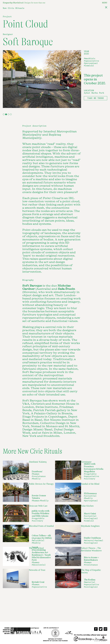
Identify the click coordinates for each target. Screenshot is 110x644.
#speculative (91, 61)
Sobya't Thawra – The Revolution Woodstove (91, 549)
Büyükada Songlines (90, 526)
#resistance (39, 476)
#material (90, 582)
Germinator (86, 462)
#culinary (90, 479)
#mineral (89, 540)
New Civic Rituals (14, 8)
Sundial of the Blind (90, 484)
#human (36, 474)
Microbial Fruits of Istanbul (41, 526)
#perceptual (91, 63)
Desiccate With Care (38, 506)
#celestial (90, 496)
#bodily (36, 479)
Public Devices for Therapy (41, 484)
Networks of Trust (37, 570)
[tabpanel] (42, 79)
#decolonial (39, 565)
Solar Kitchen (87, 506)
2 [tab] (6, 114)
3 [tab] (8, 114)
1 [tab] (4, 114)
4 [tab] (11, 114)
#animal (99, 540)
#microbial (38, 540)
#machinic (90, 59)
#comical (89, 66)
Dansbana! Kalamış (38, 462)
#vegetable (90, 474)
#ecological (91, 518)
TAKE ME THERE (96, 98)
